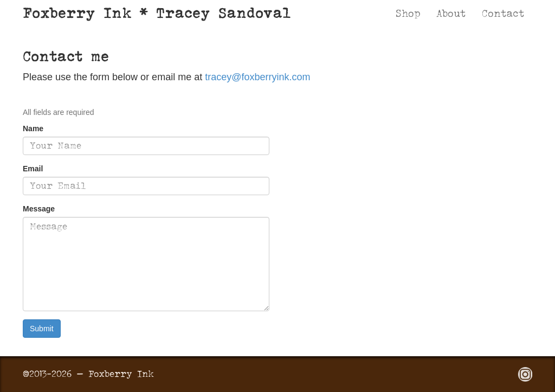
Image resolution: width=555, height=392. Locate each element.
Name (33, 128)
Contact (503, 13)
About (451, 13)
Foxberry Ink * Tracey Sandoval (157, 13)
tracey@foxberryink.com (257, 77)
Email (33, 169)
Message (39, 209)
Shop (408, 13)
